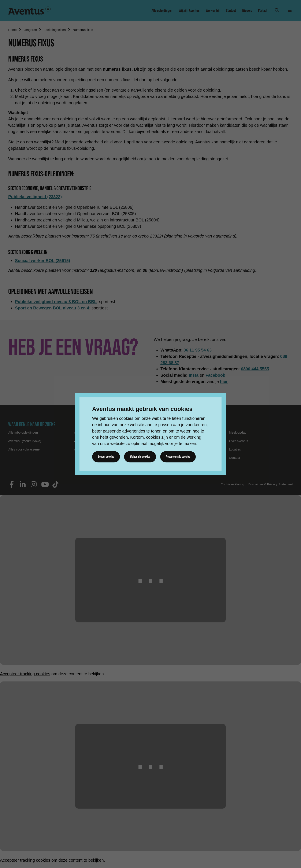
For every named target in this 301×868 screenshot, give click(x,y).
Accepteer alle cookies (180, 457)
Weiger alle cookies (141, 457)
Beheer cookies (106, 457)
